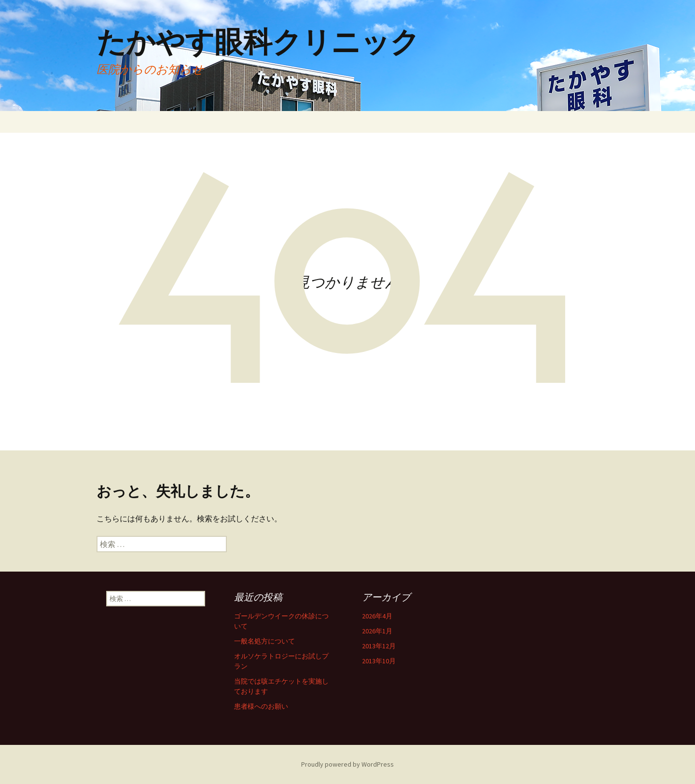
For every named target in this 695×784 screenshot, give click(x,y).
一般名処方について (264, 641)
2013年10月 (379, 661)
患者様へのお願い (261, 706)
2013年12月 (379, 646)
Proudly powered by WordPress (347, 764)
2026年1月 (377, 631)
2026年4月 (377, 616)
